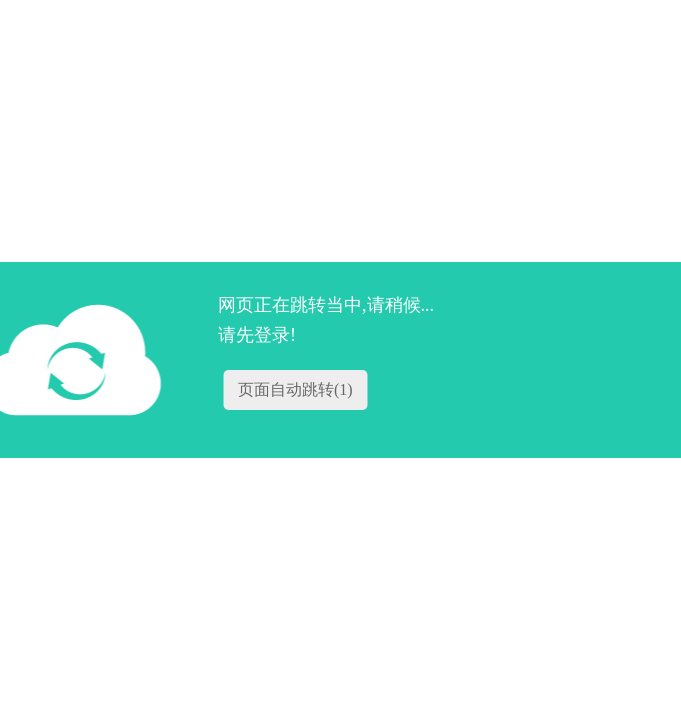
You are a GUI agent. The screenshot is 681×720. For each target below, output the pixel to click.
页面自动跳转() (295, 389)
